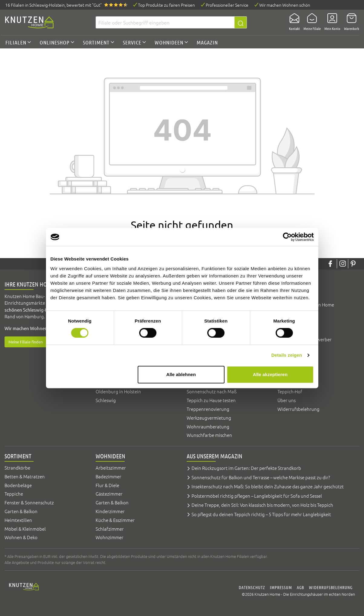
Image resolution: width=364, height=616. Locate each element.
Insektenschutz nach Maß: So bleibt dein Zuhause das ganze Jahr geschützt (268, 486)
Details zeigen (287, 355)
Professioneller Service (227, 5)
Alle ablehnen (181, 374)
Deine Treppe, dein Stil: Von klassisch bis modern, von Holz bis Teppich (262, 505)
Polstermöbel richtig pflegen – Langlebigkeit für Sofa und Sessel (257, 496)
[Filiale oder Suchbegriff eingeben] (165, 22)
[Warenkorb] (350, 22)
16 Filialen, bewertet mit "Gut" (53, 5)
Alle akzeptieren (270, 374)
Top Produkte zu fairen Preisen (166, 5)
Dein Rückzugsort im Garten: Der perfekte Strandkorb (246, 468)
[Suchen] (241, 22)
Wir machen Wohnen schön (285, 5)
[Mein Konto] (331, 22)
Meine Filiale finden (26, 342)
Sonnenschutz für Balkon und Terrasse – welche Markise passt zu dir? (261, 477)
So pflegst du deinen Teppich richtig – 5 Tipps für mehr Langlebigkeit (261, 514)
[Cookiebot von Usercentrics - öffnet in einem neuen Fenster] (287, 237)
